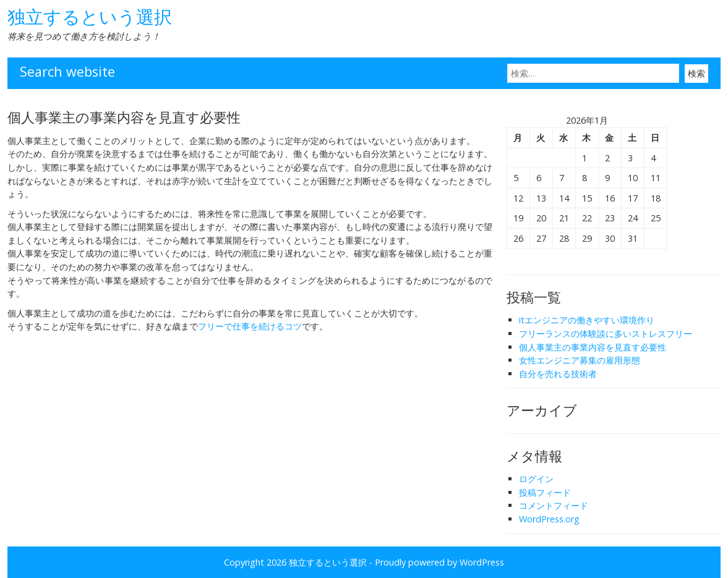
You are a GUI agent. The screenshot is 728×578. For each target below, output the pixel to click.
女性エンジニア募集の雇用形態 (580, 360)
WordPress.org (549, 519)
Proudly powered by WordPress (439, 562)
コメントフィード (554, 505)
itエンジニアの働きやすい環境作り (587, 320)
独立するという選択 (90, 16)
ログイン (536, 479)
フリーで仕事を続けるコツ (250, 326)
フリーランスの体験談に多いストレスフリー (606, 334)
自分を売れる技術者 (558, 374)
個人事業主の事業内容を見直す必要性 (593, 347)
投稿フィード (545, 492)
